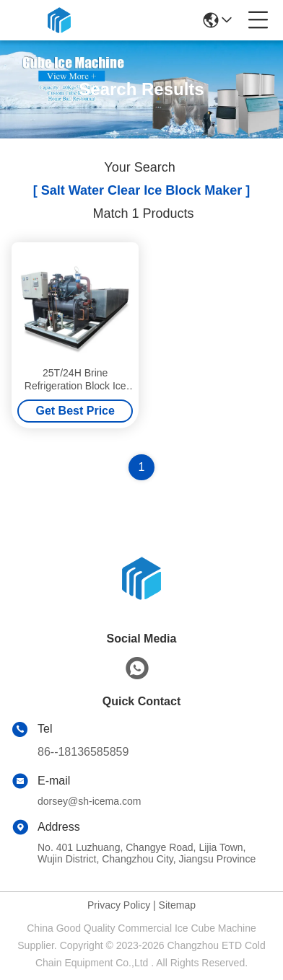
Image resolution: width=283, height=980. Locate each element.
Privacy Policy (119, 905)
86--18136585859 (83, 752)
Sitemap (177, 905)
